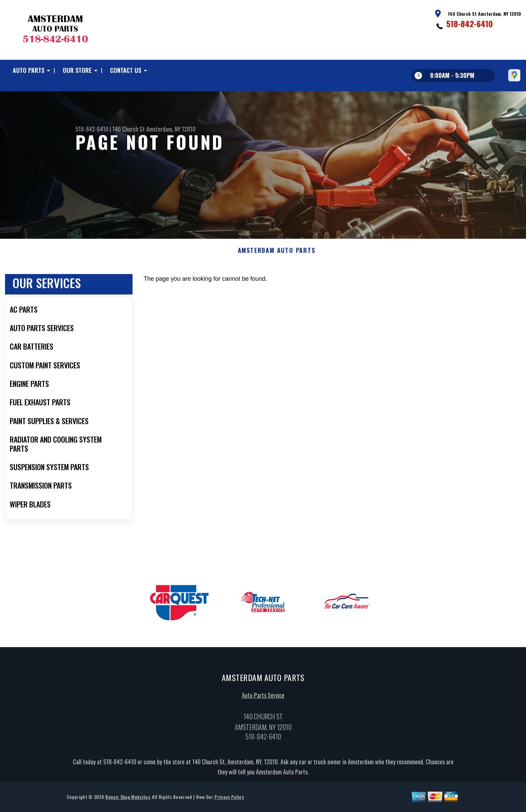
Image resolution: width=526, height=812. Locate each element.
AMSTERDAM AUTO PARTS (277, 252)
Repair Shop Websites (127, 799)
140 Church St (129, 129)
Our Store (77, 70)
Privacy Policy (229, 799)
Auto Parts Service (263, 697)
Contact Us (126, 70)
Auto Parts (29, 70)
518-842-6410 (470, 24)
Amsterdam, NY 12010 (171, 129)
